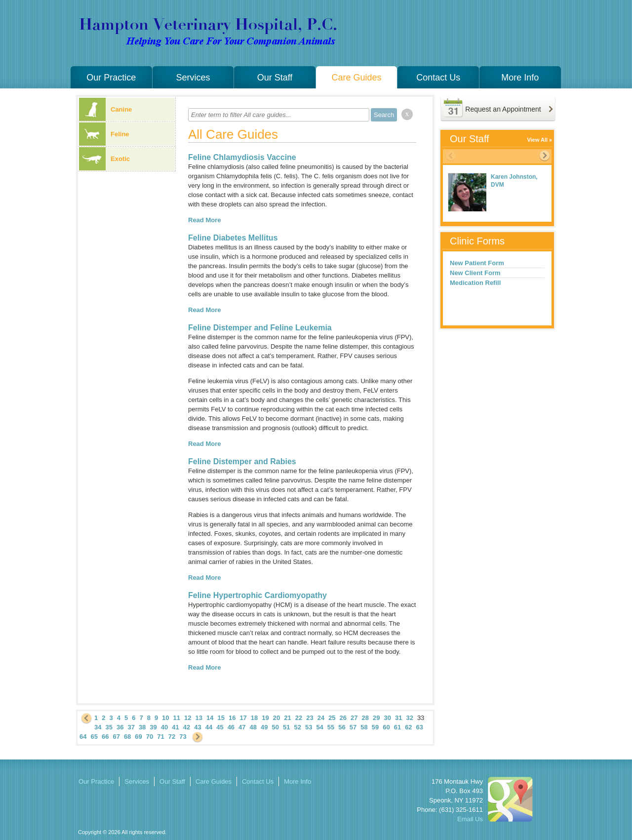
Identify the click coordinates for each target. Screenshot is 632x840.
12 (188, 718)
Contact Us (438, 78)
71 (160, 737)
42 (187, 727)
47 (242, 727)
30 (387, 718)
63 (420, 727)
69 (138, 737)
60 (386, 727)
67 (116, 737)
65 (94, 737)
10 (165, 718)
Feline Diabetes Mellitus (233, 238)
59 (375, 727)
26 (343, 718)
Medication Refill (475, 283)
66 (105, 737)
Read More (204, 220)
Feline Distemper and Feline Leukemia (260, 328)
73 (183, 737)
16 (232, 718)
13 (199, 718)
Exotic (104, 159)
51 (286, 727)
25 (332, 718)
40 (164, 727)
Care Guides (357, 78)
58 (364, 727)
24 (321, 718)
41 (175, 727)
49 (264, 727)
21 (287, 718)
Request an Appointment (503, 109)
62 (408, 727)
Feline (104, 134)
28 (365, 718)
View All (537, 140)
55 (331, 727)
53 (309, 727)
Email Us (470, 819)
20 (276, 718)
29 (376, 718)
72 (172, 737)
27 (354, 718)
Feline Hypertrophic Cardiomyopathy (257, 595)
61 (397, 727)
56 (342, 727)
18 (254, 718)
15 (221, 718)
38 (142, 727)
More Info (520, 78)
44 (209, 727)
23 (310, 718)
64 (83, 737)
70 (150, 737)
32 (409, 718)
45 (220, 727)
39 (153, 727)
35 (109, 727)
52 (297, 727)
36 (120, 727)
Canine (105, 109)
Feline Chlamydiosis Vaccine (242, 157)
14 (210, 718)
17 (243, 718)
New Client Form (475, 273)
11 (177, 718)
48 (253, 727)
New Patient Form (477, 263)
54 (319, 727)
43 (197, 727)
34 (98, 727)
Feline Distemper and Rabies (242, 461)
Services (193, 78)
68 (127, 737)
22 (299, 718)
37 (131, 727)
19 (265, 718)
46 (231, 727)
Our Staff (275, 78)
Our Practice (111, 78)
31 (398, 718)
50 (276, 727)
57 (353, 727)
